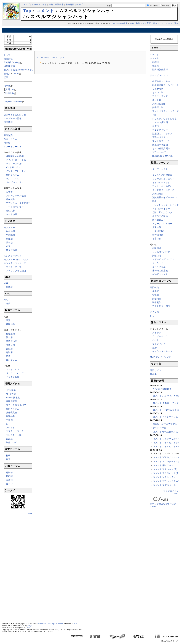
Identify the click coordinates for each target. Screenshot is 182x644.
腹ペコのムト (159, 220)
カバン (9, 484)
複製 (138, 23)
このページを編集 (119, 23)
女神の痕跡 (158, 235)
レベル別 (10, 231)
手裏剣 (9, 420)
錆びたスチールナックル (165, 424)
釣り (152, 316)
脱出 (155, 201)
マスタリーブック (15, 431)
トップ (26, 4)
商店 (8, 303)
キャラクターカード (162, 351)
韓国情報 (8, 122)
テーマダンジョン (159, 75)
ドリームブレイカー (162, 224)
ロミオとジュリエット (163, 179)
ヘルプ (80, 4)
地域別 (156, 62)
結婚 (155, 348)
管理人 (7, 74)
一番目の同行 (159, 231)
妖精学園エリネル (161, 81)
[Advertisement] (91, 30)
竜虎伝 (156, 126)
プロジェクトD (171, 491)
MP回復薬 (11, 394)
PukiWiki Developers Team (51, 624)
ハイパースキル (14, 164)
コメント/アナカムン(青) (165, 469)
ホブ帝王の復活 (160, 216)
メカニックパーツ (15, 373)
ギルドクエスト (160, 274)
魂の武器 (10, 211)
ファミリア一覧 (14, 267)
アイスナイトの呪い (162, 186)
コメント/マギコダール (164, 485)
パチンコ (154, 312)
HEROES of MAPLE (163, 156)
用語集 (7, 143)
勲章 (8, 356)
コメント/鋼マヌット (163, 465)
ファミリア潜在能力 (16, 271)
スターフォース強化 (16, 196)
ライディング (159, 344)
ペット (156, 340)
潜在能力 (10, 199)
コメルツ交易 (159, 267)
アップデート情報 (13, 118)
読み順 (9, 242)
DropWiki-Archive (13, 102)
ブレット (10, 427)
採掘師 (156, 295)
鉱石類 (9, 476)
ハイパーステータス (16, 160)
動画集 (153, 374)
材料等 (9, 473)
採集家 (156, 291)
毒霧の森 (157, 239)
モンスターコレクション (16, 260)
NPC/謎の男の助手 (162, 389)
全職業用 (10, 334)
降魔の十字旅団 (160, 145)
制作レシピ (12, 442)
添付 (176, 23)
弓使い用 (10, 345)
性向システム (13, 175)
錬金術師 (157, 299)
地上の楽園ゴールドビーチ (166, 85)
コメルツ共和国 (160, 122)
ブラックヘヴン (160, 152)
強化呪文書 (12, 413)
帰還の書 (10, 416)
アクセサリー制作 (161, 306)
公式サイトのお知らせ (15, 115)
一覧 (51, 4)
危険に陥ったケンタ (162, 212)
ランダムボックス (161, 336)
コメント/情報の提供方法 (165, 432)
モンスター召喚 (14, 435)
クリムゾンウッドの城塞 (165, 119)
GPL (76, 624)
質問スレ (10, 89)
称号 (8, 459)
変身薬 (9, 439)
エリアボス (12, 250)
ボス (8, 246)
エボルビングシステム (163, 259)
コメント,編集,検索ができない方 (20, 70)
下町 (155, 115)
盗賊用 (9, 349)
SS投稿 (7, 62)
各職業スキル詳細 (15, 156)
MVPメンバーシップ (160, 357)
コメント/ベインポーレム (165, 417)
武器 (8, 320)
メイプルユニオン (15, 182)
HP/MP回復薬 (13, 398)
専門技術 (154, 287)
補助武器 (10, 324)
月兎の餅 (157, 227)
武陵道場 (157, 248)
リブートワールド (13, 147)
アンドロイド (13, 369)
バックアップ (166, 23)
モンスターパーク (161, 252)
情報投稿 (8, 59)
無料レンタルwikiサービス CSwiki (163, 503)
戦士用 (9, 337)
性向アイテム (13, 409)
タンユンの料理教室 (162, 175)
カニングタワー (160, 130)
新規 (45, 4)
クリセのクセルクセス (163, 190)
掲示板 (7, 86)
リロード (36, 4)
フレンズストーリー (162, 141)
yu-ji (30, 626)
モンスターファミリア (15, 263)
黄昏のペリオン (160, 137)
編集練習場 (9, 66)
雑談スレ (10, 93)
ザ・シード (158, 263)
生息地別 (10, 235)
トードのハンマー (15, 207)
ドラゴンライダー (161, 209)
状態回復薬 (12, 401)
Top (27, 11)
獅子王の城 (158, 107)
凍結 (132, 23)
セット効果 (12, 214)
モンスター (9, 228)
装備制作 (157, 302)
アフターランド (160, 96)
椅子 (8, 456)
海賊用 (9, 352)
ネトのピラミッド (161, 183)
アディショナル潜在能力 (18, 203)
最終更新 (70, 4)
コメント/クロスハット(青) (166, 473)
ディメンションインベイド (166, 205)
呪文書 (9, 192)
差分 (155, 23)
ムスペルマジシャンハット (50, 57)
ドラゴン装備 (13, 377)
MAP (6, 283)
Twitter (16, 74)
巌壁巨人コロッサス (162, 134)
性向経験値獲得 (160, 70)
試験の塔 (157, 256)
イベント (154, 55)
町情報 (9, 287)
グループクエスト (159, 169)
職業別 (156, 66)
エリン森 (157, 100)
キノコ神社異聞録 (161, 149)
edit (30, 514)
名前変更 (147, 23)
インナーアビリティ (16, 171)
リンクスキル (13, 179)
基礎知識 (8, 135)
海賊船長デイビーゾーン (165, 197)
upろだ (17, 62)
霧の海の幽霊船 (160, 271)
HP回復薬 (11, 390)
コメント (45, 11)
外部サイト (156, 370)
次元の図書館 (159, 104)
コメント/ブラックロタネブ (167, 481)
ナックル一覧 (160, 428)
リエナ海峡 (158, 89)
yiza (29, 628)
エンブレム (12, 360)
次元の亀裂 (158, 194)
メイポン (157, 333)
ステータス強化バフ (16, 405)
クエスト (154, 58)
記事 (6, 77)
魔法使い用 (12, 341)
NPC (6, 300)
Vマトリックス (14, 167)
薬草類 (9, 480)
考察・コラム (10, 139)
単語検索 (59, 4)
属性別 (9, 239)
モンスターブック (13, 256)
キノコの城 (158, 93)
